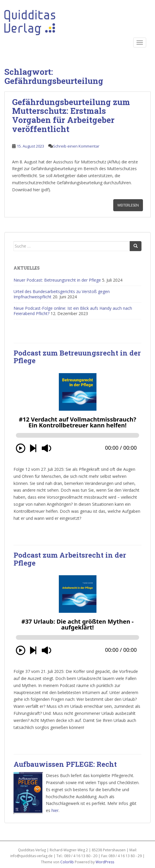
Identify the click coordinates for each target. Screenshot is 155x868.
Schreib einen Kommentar (76, 146)
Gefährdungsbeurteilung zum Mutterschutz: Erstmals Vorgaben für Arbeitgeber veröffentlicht (71, 115)
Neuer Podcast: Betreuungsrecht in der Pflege (57, 280)
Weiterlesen (128, 205)
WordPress (105, 862)
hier (55, 810)
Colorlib (67, 862)
